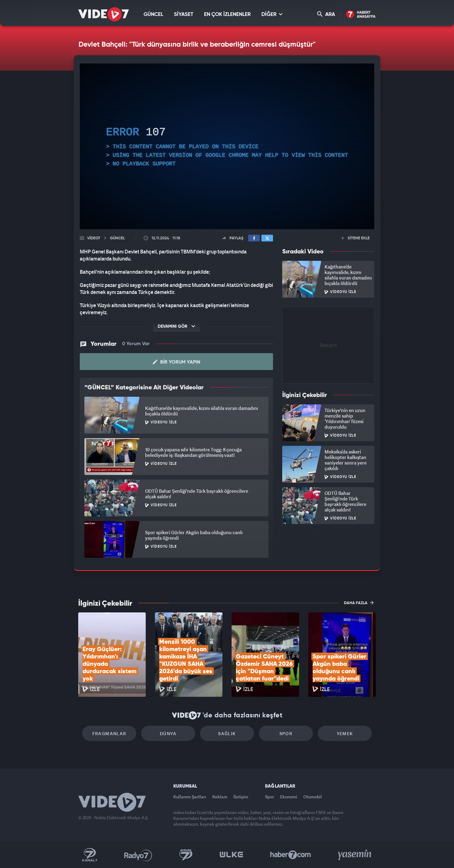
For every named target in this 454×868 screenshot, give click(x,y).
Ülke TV (231, 855)
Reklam (220, 797)
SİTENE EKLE (355, 238)
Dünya (168, 733)
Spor (286, 733)
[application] (227, 146)
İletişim (241, 797)
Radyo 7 (138, 855)
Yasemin (355, 855)
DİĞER (272, 14)
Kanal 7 (90, 855)
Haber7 (291, 855)
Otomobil (313, 797)
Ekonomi (289, 797)
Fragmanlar (109, 733)
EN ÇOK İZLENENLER (227, 15)
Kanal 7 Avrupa (186, 855)
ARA (326, 14)
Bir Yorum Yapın (177, 362)
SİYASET (184, 15)
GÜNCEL (153, 15)
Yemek (345, 733)
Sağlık (227, 733)
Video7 (94, 238)
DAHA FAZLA (359, 603)
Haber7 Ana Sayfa (361, 15)
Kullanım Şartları (190, 797)
